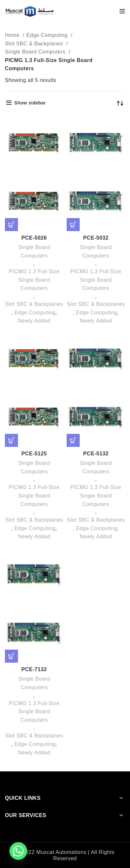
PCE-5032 (96, 238)
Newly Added (34, 321)
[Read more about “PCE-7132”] (11, 656)
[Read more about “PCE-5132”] (73, 440)
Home (13, 35)
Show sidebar (30, 103)
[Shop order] (120, 103)
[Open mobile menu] (122, 11)
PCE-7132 (34, 669)
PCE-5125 (34, 454)
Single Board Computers (36, 52)
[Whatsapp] (18, 851)
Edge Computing (48, 35)
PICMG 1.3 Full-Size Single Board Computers (34, 280)
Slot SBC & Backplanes (35, 44)
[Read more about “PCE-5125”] (11, 440)
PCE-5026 (34, 238)
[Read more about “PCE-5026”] (11, 225)
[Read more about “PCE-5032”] (73, 225)
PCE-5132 (96, 454)
